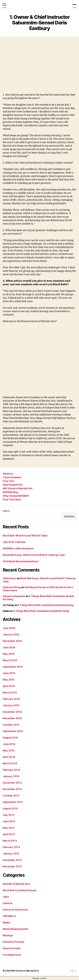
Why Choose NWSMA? (16, 496)
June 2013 (9, 821)
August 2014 (10, 738)
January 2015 (11, 705)
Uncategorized (12, 955)
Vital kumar (9, 578)
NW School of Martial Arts (18, 488)
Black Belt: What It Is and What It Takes (25, 536)
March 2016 (10, 660)
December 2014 (12, 712)
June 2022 (9, 628)
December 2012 (12, 860)
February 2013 (11, 847)
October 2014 (11, 725)
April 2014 (9, 757)
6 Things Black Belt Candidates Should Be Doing (46, 605)
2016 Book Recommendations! (21, 561)
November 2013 (12, 789)
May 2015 (9, 680)
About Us (8, 474)
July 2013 (9, 815)
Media (6, 923)
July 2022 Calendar (14, 542)
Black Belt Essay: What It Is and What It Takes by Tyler (34, 555)
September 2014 (13, 731)
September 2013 (13, 802)
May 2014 (9, 750)
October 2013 (11, 796)
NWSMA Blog (10, 492)
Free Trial (8, 481)
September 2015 (13, 667)
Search (6, 511)
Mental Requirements (16, 929)
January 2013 (11, 854)
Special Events (12, 948)
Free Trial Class (12, 500)
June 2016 (9, 647)
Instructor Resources (15, 910)
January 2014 (11, 776)
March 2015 (10, 693)
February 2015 (11, 699)
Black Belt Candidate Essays (20, 890)
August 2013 (10, 808)
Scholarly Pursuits (14, 942)
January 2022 (11, 635)
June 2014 (9, 744)
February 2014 (11, 770)
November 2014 (12, 718)
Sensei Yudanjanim (14, 596)
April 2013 (9, 834)
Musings (8, 935)
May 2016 (9, 654)
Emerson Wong (12, 587)
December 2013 (12, 783)
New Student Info (13, 485)
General (7, 903)
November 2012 (12, 866)
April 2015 (9, 686)
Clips (6, 897)
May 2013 (9, 828)
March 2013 (10, 841)
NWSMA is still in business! (18, 548)
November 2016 (12, 641)
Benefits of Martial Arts (16, 884)
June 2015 (9, 673)
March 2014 (10, 763)
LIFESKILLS (9, 916)
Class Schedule (12, 477)
